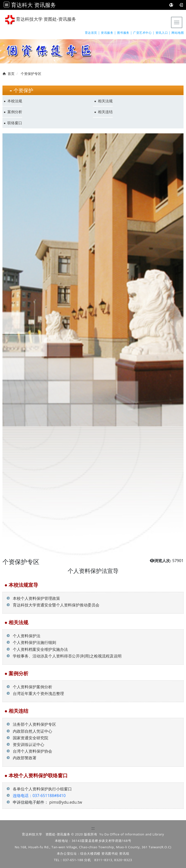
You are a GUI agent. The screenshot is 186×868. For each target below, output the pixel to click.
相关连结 (105, 112)
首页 (11, 74)
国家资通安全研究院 (27, 738)
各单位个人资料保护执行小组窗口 (42, 789)
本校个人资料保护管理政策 (33, 598)
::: (93, 828)
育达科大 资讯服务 (33, 5)
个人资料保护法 (23, 636)
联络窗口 (15, 123)
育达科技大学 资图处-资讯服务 (40, 20)
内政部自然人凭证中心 (29, 731)
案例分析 (15, 112)
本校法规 (15, 101)
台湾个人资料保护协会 (29, 751)
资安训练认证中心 (25, 744)
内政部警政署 (22, 758)
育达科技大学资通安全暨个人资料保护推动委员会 (53, 605)
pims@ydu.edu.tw (66, 802)
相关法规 (105, 101)
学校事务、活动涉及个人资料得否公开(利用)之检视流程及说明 (64, 656)
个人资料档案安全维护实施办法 (37, 649)
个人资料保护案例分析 (29, 687)
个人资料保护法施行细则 (31, 642)
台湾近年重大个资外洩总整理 (35, 693)
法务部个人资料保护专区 (31, 724)
